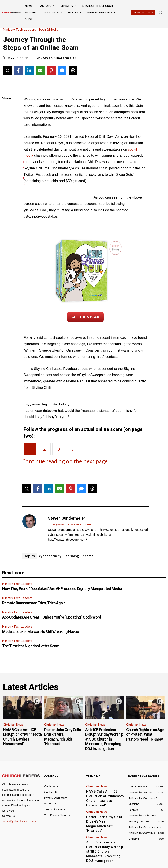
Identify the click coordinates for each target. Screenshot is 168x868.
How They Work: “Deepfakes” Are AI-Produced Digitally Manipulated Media (62, 589)
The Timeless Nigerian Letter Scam (31, 646)
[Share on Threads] (73, 70)
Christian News (13, 725)
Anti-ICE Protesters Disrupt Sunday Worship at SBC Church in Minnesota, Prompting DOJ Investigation (104, 739)
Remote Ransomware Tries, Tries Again (34, 603)
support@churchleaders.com (19, 821)
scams (88, 556)
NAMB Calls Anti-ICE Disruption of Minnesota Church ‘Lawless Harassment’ (22, 737)
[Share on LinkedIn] (29, 70)
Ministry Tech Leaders (21, 30)
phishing (72, 556)
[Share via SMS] (62, 70)
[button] (161, 13)
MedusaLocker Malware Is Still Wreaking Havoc (40, 632)
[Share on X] (7, 70)
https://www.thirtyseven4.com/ (70, 524)
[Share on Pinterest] (51, 70)
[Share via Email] (40, 70)
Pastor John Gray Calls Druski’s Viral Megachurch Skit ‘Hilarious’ (62, 737)
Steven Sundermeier (58, 58)
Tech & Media (49, 30)
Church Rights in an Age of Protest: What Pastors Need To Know (145, 734)
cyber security (50, 556)
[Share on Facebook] (18, 70)
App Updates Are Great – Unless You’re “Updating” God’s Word (52, 617)
